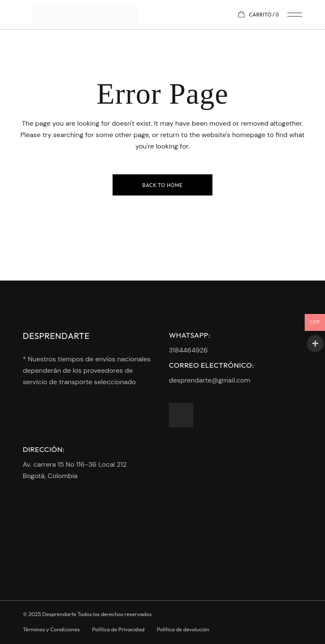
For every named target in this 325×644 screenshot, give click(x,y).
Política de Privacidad (118, 629)
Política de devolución (183, 629)
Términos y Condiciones (51, 629)
